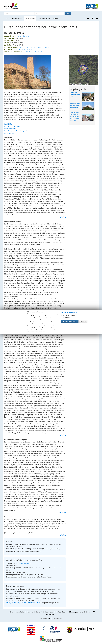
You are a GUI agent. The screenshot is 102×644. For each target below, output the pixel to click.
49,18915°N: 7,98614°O (46, 47)
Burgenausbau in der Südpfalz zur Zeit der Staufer (75, 105)
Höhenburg (25, 36)
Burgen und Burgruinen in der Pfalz (75, 95)
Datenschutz (61, 612)
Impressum (49, 612)
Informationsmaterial (17, 612)
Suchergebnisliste (44, 19)
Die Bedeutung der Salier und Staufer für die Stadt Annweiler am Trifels (75, 117)
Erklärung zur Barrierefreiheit (79, 612)
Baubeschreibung (10, 129)
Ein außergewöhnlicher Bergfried (15, 131)
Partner (30, 612)
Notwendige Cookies (68, 315)
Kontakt (39, 612)
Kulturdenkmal (9, 133)
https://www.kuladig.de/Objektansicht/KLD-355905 (24, 603)
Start (7, 19)
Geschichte (8, 124)
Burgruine (18, 36)
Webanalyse (66, 318)
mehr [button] (55, 19)
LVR (49, 619)
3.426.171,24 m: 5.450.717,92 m (32, 52)
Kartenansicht (17, 19)
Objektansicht (30, 19)
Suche (68, 14)
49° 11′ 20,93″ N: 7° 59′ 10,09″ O (28, 47)
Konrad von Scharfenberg (13, 126)
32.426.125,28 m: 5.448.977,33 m (26, 50)
